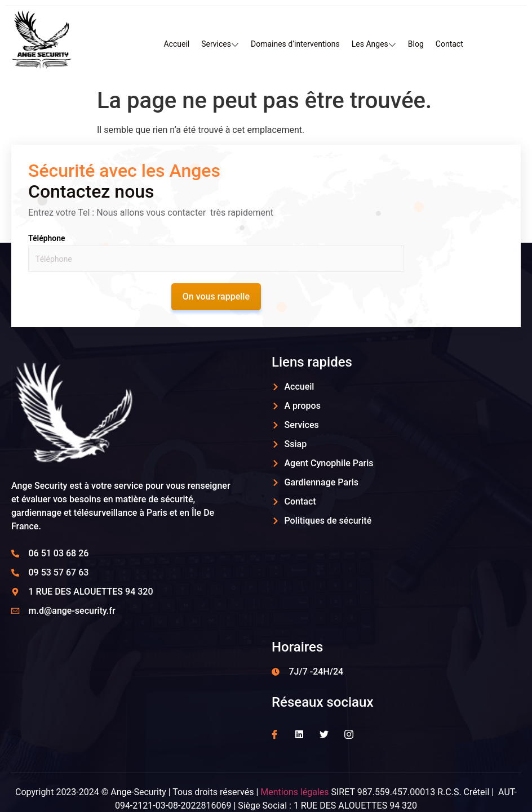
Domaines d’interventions (295, 44)
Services (220, 44)
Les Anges (374, 44)
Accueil (176, 44)
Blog (416, 44)
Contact (449, 44)
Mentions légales (294, 792)
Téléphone (47, 238)
